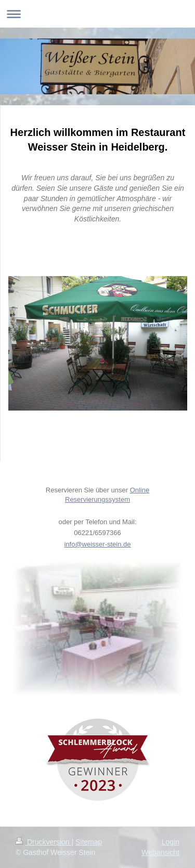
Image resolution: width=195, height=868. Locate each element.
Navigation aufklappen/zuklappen (97, 14)
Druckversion (43, 842)
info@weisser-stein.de (97, 544)
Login (171, 842)
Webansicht (160, 852)
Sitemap (89, 842)
